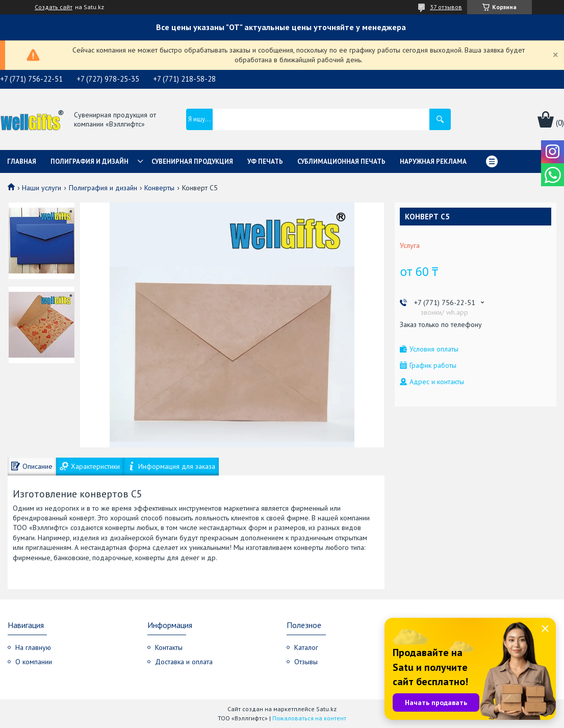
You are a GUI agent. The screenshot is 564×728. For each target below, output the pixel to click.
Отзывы (306, 662)
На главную (33, 647)
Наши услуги (42, 188)
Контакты (169, 647)
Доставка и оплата (184, 662)
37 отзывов (446, 7)
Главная (22, 161)
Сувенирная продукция (192, 161)
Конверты (159, 188)
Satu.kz (326, 709)
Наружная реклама (433, 161)
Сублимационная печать (341, 161)
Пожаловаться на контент (309, 718)
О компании (34, 662)
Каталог (306, 647)
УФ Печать (265, 161)
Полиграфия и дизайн (89, 161)
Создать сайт (54, 7)
